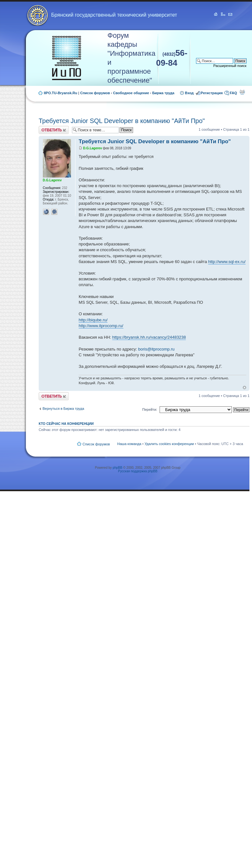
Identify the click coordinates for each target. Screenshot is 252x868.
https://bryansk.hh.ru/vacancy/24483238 (149, 337)
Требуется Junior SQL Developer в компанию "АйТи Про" (122, 121)
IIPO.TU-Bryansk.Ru (61, 93)
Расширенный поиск (230, 66)
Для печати (242, 92)
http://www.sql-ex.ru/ (227, 262)
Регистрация (212, 93)
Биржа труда (163, 93)
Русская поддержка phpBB (138, 471)
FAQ (233, 93)
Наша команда (129, 444)
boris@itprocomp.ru (156, 349)
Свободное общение (131, 93)
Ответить (54, 130)
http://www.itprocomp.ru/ (101, 326)
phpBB (117, 468)
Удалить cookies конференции (169, 444)
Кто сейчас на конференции (66, 424)
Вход (189, 93)
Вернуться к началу (244, 388)
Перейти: (150, 409)
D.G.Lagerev (93, 148)
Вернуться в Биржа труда (63, 409)
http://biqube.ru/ (93, 320)
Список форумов (95, 93)
